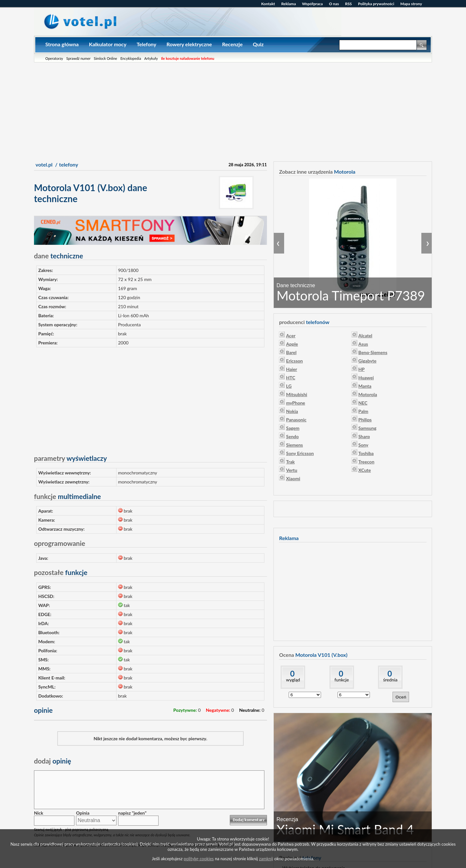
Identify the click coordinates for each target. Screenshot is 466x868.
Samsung (367, 428)
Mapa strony (411, 4)
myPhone (296, 403)
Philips (365, 420)
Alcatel (365, 336)
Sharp (364, 436)
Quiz (258, 44)
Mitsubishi (297, 394)
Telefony (146, 44)
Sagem (293, 428)
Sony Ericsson (300, 453)
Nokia (292, 411)
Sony (363, 445)
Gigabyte (367, 361)
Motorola (368, 394)
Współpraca (312, 4)
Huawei (366, 378)
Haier (292, 369)
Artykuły (151, 58)
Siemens (294, 445)
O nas (334, 4)
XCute (365, 470)
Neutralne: (250, 710)
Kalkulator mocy (108, 44)
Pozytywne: (185, 710)
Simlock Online (105, 58)
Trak (290, 462)
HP (361, 369)
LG (289, 386)
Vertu (292, 470)
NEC (363, 403)
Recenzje (232, 44)
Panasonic (296, 420)
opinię (53, 761)
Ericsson (294, 361)
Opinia (83, 813)
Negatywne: (218, 710)
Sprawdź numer (78, 58)
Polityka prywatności (376, 4)
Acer (291, 336)
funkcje (342, 680)
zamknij (266, 859)
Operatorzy (54, 58)
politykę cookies (199, 859)
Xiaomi (293, 478)
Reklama (288, 4)
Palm (363, 411)
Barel (291, 352)
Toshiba (366, 453)
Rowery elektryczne (189, 44)
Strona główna (62, 44)
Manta (365, 386)
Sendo (292, 436)
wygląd (293, 680)
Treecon (366, 462)
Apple (292, 344)
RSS (348, 4)
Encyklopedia (131, 58)
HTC (291, 378)
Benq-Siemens (373, 352)
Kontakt (268, 4)
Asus (363, 344)
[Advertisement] (233, 111)
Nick (39, 813)
